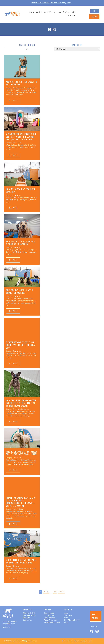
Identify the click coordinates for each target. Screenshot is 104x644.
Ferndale (26, 618)
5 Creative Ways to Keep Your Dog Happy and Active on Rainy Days (21, 345)
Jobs (66, 613)
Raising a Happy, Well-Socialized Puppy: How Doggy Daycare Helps (22, 453)
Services (39, 12)
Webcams (68, 615)
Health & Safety (18, 509)
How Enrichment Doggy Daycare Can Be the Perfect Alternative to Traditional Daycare (21, 403)
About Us (48, 12)
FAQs (66, 618)
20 (55, 592)
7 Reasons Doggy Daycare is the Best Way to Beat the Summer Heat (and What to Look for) (21, 137)
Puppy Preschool (50, 620)
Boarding (16, 566)
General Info (17, 143)
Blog (66, 622)
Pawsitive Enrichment (52, 622)
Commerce (27, 620)
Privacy (76, 641)
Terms (70, 641)
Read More (14, 100)
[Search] (27, 49)
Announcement (18, 88)
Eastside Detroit (29, 615)
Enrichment (17, 409)
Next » (61, 592)
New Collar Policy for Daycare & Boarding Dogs (22, 83)
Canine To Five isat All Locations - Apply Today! (51, 3)
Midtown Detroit (29, 613)
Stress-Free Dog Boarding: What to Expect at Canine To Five (21, 561)
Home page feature (30, 88)
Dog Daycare (49, 615)
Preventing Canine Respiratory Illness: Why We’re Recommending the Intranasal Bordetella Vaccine (21, 502)
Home (31, 12)
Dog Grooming (49, 618)
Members (72, 16)
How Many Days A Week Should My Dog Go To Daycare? (21, 243)
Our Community (69, 12)
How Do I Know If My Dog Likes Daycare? (20, 190)
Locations (57, 12)
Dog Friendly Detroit (72, 620)
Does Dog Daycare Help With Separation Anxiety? (19, 291)
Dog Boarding (49, 613)
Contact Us (7, 627)
